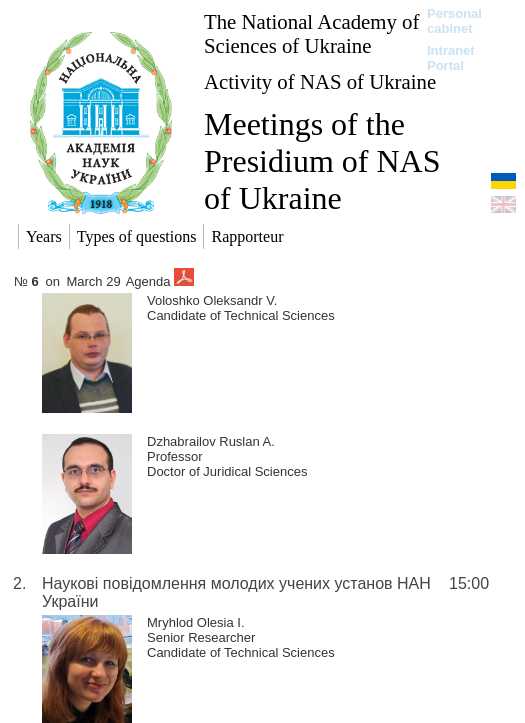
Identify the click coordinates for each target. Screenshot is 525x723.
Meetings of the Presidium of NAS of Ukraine (322, 161)
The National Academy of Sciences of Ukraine (311, 33)
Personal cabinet (454, 21)
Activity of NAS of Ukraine (320, 81)
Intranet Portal (451, 58)
